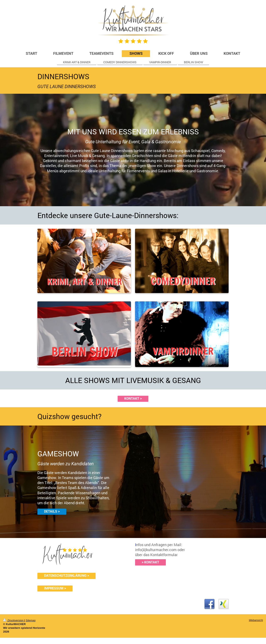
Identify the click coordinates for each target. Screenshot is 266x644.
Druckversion (14, 620)
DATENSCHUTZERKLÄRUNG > (66, 576)
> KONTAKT (150, 562)
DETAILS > (52, 512)
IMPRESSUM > (55, 588)
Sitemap (31, 620)
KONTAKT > (133, 399)
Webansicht (256, 620)
